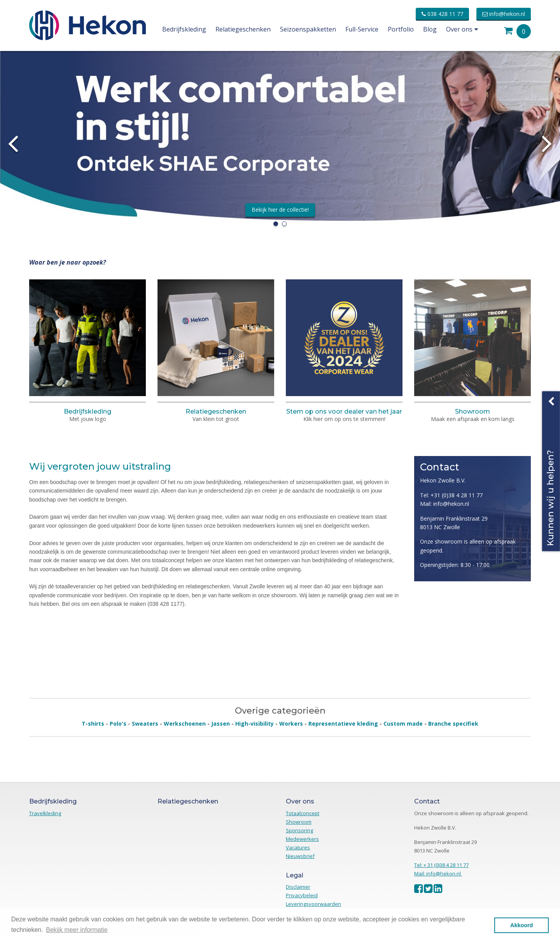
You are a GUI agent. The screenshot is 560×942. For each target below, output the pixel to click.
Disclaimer (298, 887)
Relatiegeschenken (243, 29)
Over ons (462, 29)
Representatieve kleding (343, 724)
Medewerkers (302, 839)
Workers (291, 724)
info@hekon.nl (504, 14)
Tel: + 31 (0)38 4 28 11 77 (441, 865)
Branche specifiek (453, 724)
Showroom (472, 411)
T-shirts (93, 724)
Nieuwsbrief (300, 856)
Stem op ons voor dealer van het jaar (344, 411)
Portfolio (401, 29)
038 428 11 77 (442, 14)
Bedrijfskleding (184, 29)
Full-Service (362, 29)
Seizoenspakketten (308, 29)
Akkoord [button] (521, 925)
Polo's (118, 724)
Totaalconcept (303, 813)
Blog (430, 29)
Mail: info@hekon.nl (444, 504)
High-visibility (255, 724)
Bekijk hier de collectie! (280, 210)
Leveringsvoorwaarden (313, 904)
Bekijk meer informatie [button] (77, 930)
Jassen (220, 724)
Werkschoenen (185, 724)
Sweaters (145, 724)
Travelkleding (45, 813)
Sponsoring (299, 830)
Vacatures (298, 847)
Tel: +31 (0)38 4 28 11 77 (451, 495)
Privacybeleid (302, 895)
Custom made (403, 724)
